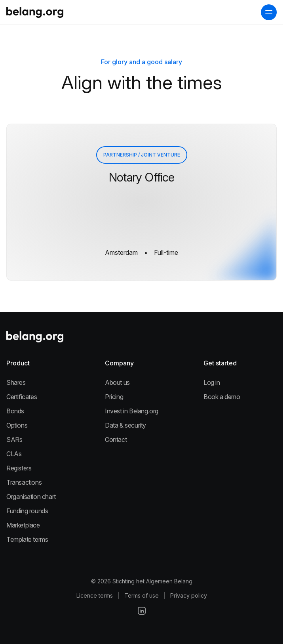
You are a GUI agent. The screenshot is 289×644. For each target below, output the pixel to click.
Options (17, 425)
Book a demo (222, 397)
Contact (116, 440)
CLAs (14, 454)
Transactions (24, 482)
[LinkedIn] (142, 611)
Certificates (22, 397)
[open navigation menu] (269, 12)
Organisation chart (31, 497)
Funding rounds (27, 511)
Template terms (27, 539)
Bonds (15, 411)
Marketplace (23, 525)
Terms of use (142, 595)
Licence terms (95, 595)
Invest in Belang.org (132, 411)
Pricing (114, 397)
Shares (16, 382)
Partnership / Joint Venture (142, 155)
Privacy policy (189, 595)
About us (117, 382)
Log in (212, 382)
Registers (19, 468)
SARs (14, 440)
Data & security (125, 425)
